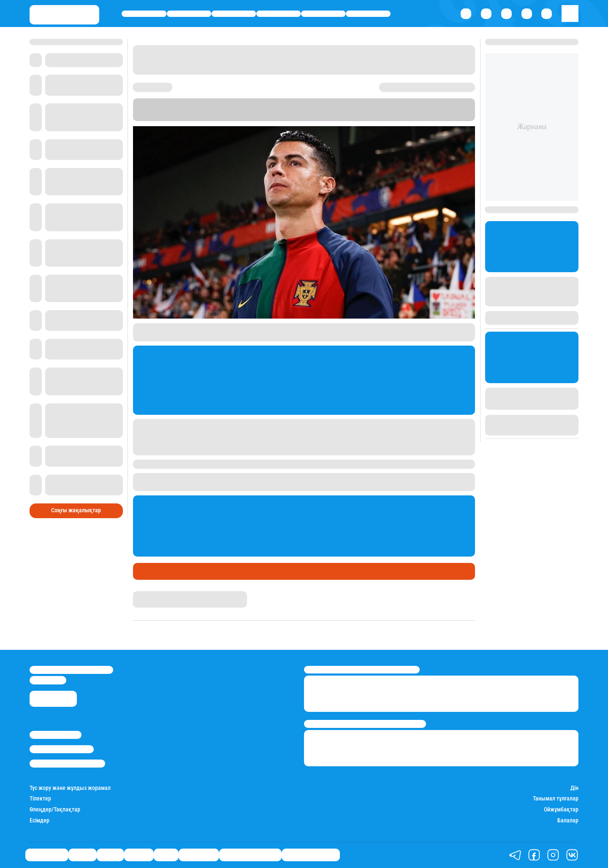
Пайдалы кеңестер (311, 855)
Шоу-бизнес (368, 14)
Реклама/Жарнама (62, 749)
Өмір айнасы (144, 14)
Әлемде (278, 14)
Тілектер (40, 799)
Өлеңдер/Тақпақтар (55, 810)
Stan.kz (429, 110)
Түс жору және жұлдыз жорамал (70, 788)
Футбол (172, 571)
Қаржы (189, 14)
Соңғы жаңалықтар (76, 510)
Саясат (234, 14)
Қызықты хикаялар (250, 855)
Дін (574, 788)
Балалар (568, 821)
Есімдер (39, 821)
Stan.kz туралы (56, 735)
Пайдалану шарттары (67, 764)
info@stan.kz (48, 680)
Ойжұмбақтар (561, 810)
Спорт (323, 14)
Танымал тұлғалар (556, 799)
